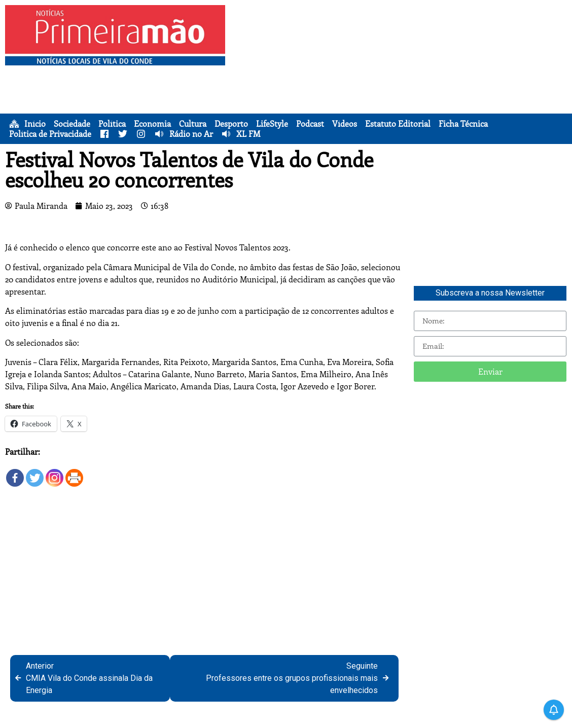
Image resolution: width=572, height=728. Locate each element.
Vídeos (345, 124)
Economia (152, 124)
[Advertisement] (401, 76)
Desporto (231, 124)
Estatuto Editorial (398, 124)
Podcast (310, 124)
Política (112, 124)
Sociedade (72, 124)
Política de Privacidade (50, 134)
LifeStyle (272, 124)
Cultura (193, 124)
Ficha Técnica (463, 124)
